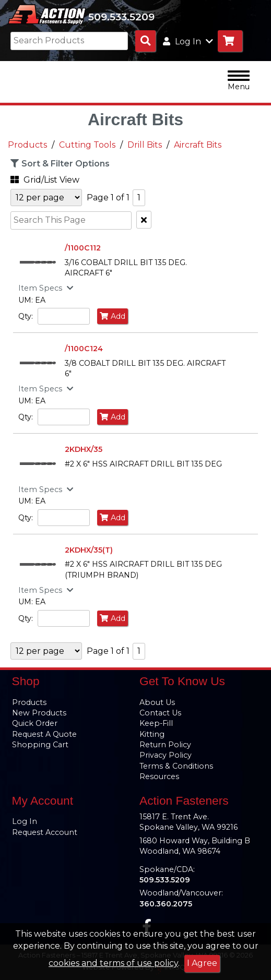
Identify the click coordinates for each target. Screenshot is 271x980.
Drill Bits (145, 145)
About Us (157, 702)
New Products (39, 713)
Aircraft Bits (198, 145)
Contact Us (160, 713)
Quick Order (35, 723)
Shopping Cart (40, 745)
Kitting (152, 734)
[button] (60, 178)
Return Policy (165, 745)
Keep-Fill (156, 723)
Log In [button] (188, 41)
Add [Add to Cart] (113, 316)
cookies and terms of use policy (113, 963)
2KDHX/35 (84, 449)
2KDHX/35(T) (89, 550)
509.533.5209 (121, 17)
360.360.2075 (166, 904)
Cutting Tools (87, 145)
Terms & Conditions (176, 766)
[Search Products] (145, 41)
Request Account (45, 832)
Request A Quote (44, 734)
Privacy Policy (166, 755)
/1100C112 (83, 248)
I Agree (202, 963)
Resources (159, 776)
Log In (25, 821)
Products (27, 145)
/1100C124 (84, 349)
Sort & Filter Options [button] (59, 163)
